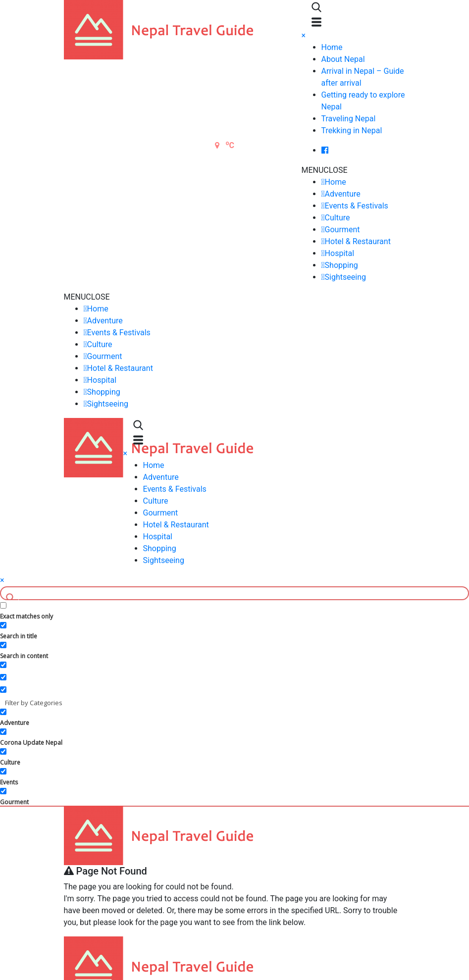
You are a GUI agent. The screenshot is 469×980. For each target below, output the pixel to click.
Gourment (342, 230)
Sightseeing (345, 277)
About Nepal (343, 59)
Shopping (341, 265)
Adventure (343, 194)
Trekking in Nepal (352, 130)
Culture (338, 218)
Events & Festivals (357, 206)
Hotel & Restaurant (358, 241)
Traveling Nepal (349, 119)
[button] (325, 170)
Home (332, 47)
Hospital (340, 253)
